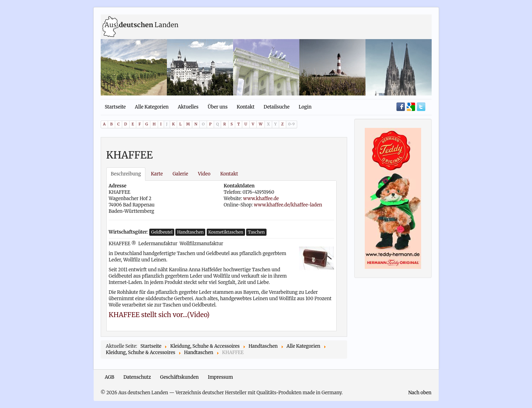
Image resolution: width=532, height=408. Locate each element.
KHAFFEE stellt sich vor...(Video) (159, 315)
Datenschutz (137, 377)
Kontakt (245, 107)
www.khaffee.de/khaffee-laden (288, 205)
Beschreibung (126, 174)
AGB (110, 377)
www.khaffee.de (261, 199)
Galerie (180, 174)
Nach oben (420, 393)
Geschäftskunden (180, 377)
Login (305, 107)
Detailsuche (277, 107)
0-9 (292, 124)
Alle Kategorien (152, 107)
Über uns (218, 107)
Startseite (115, 107)
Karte (157, 174)
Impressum (220, 377)
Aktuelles (188, 107)
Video (204, 174)
